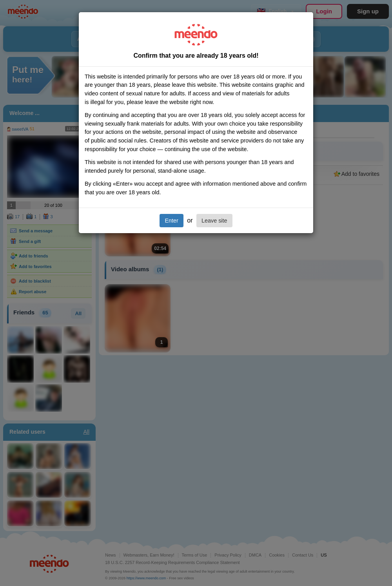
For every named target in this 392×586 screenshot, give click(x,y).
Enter (171, 221)
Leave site (214, 221)
